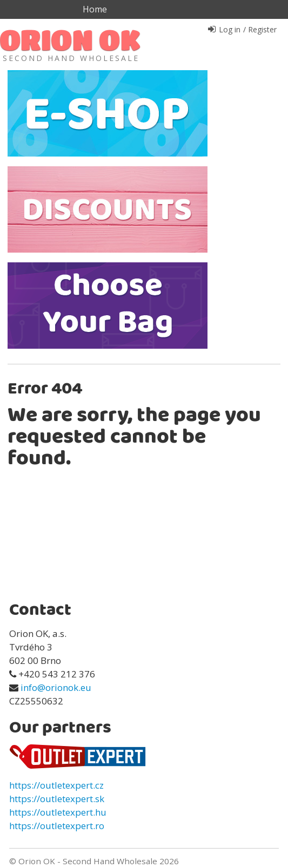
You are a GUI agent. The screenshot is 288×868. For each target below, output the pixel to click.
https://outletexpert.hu (58, 812)
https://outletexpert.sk (57, 799)
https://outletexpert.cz (56, 785)
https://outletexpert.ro (57, 826)
